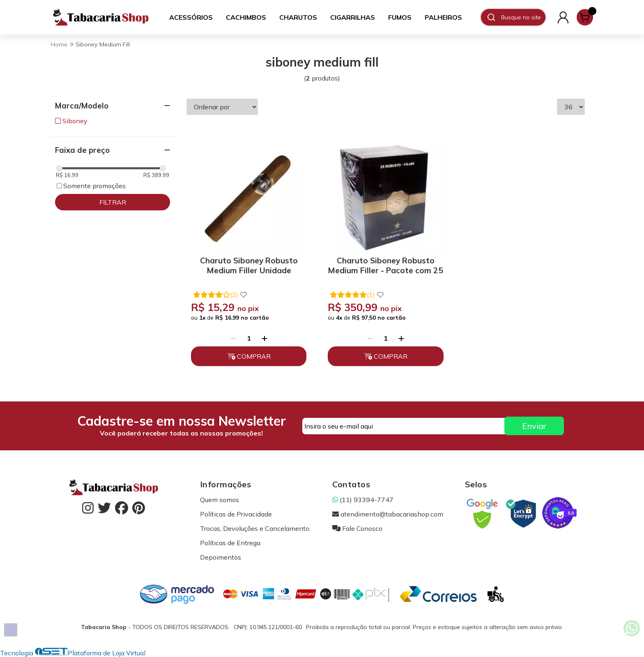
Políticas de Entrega (230, 543)
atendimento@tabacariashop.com (388, 514)
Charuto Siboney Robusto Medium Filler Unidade (249, 265)
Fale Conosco (357, 528)
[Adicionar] (264, 338)
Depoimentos (221, 557)
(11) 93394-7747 (363, 500)
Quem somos (220, 500)
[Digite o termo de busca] (523, 17)
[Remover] (233, 338)
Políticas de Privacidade (236, 514)
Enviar (534, 426)
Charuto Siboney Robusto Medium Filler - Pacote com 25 (385, 265)
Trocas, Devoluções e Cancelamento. (255, 528)
